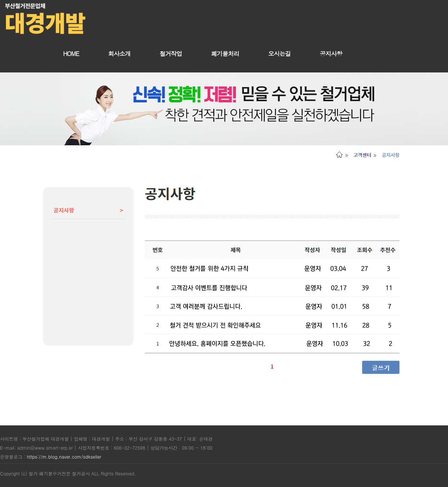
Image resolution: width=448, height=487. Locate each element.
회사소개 (119, 54)
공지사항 (331, 54)
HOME (71, 54)
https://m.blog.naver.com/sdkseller (64, 457)
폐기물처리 (225, 54)
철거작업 (171, 54)
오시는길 (280, 54)
